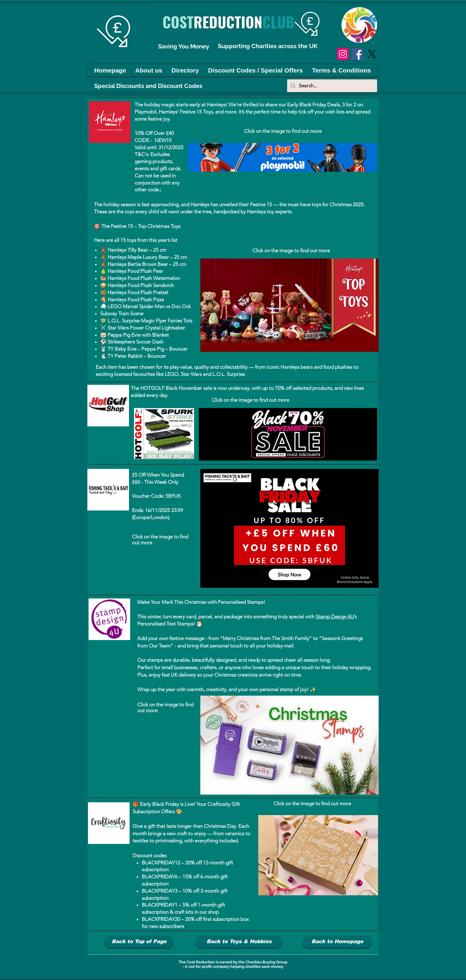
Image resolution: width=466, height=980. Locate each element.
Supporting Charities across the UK (268, 46)
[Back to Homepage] (337, 942)
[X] (372, 54)
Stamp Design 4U (335, 617)
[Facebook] (357, 54)
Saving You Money (184, 46)
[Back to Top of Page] (139, 942)
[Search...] (332, 86)
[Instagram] (343, 54)
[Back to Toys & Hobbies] (239, 942)
